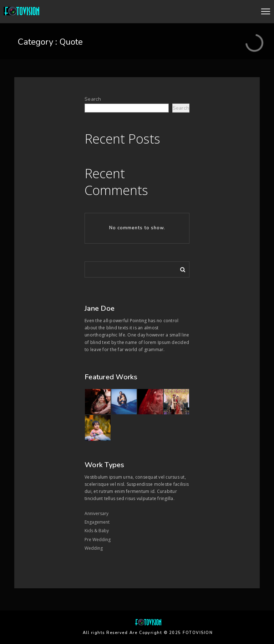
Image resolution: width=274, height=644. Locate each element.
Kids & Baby (97, 531)
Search (93, 99)
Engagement (97, 522)
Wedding (94, 548)
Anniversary (97, 513)
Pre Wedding (98, 540)
